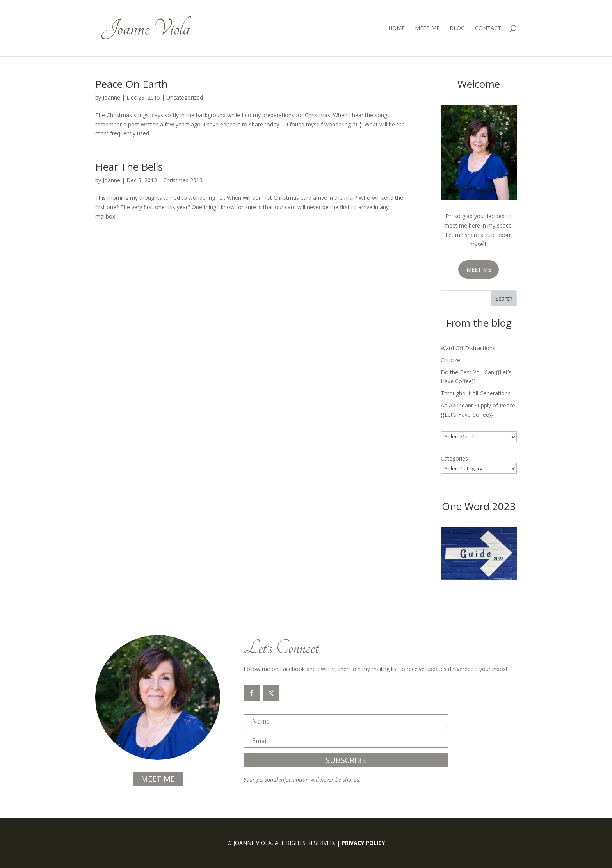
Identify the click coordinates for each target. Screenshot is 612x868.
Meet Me (427, 28)
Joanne (111, 97)
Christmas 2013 (183, 180)
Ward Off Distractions (468, 348)
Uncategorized (185, 97)
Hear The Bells (129, 167)
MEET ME (479, 269)
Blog (457, 28)
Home (397, 28)
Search (504, 298)
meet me (158, 779)
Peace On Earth (132, 84)
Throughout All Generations (476, 393)
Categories (454, 458)
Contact (488, 28)
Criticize (450, 360)
